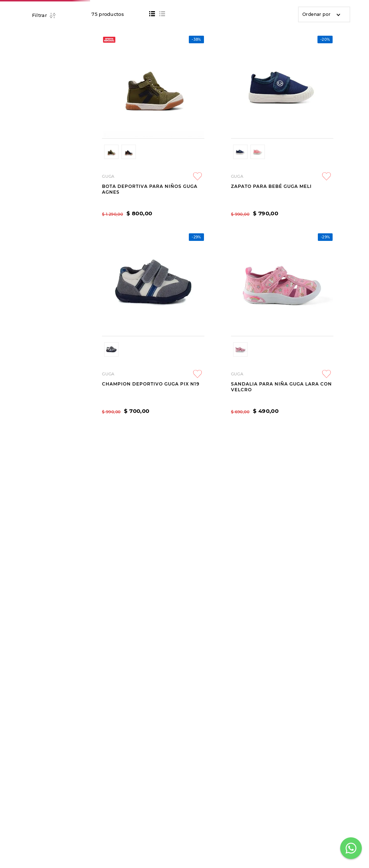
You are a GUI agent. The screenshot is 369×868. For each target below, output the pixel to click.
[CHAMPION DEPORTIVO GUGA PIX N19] (250, 249)
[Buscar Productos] (255, 33)
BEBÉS (73, 75)
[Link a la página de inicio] (27, 75)
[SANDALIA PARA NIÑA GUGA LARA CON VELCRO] (314, 249)
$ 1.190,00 (53, 278)
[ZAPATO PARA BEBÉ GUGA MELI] (185, 249)
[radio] (152, 86)
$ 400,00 (30, 275)
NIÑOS (50, 75)
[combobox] (161, 33)
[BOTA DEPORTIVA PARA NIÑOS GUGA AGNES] (121, 249)
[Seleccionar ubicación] (314, 35)
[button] (44, 237)
